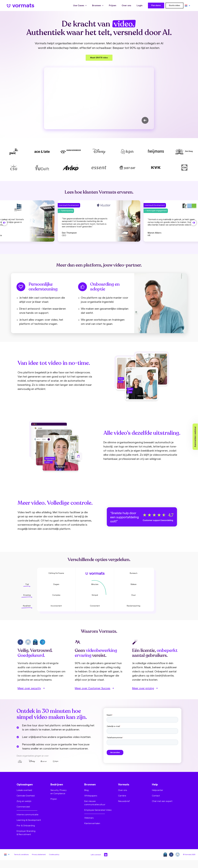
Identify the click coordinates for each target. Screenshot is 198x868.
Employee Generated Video (98, 810)
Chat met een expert (162, 801)
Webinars (89, 818)
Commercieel (23, 807)
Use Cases (79, 6)
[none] (187, 6)
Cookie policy (54, 855)
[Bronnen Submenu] (104, 6)
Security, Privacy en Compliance (59, 792)
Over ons (126, 6)
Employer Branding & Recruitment (26, 833)
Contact (156, 796)
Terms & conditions (21, 855)
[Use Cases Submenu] (87, 6)
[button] (4, 223)
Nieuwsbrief (124, 801)
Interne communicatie (28, 814)
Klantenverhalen (92, 823)
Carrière (122, 796)
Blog (86, 790)
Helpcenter (158, 790)
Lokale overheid (24, 790)
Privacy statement (39, 855)
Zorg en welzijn (24, 801)
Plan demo (156, 6)
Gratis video (174, 6)
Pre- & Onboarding (26, 825)
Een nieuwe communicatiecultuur (95, 803)
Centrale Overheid (26, 796)
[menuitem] (187, 6)
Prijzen (113, 6)
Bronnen (97, 6)
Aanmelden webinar (195, 437)
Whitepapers (91, 796)
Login (140, 6)
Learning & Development (29, 820)
